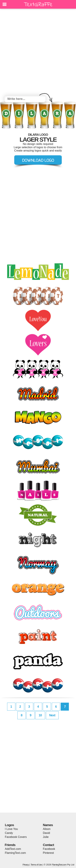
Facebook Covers (16, 837)
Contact (49, 845)
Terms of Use (36, 865)
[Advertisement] (38, 53)
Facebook (49, 849)
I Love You (11, 829)
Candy (9, 833)
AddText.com (13, 849)
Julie (46, 837)
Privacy (26, 865)
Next (52, 715)
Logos (9, 825)
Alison (47, 829)
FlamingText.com (15, 853)
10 (40, 715)
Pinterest (48, 853)
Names (48, 825)
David (47, 833)
